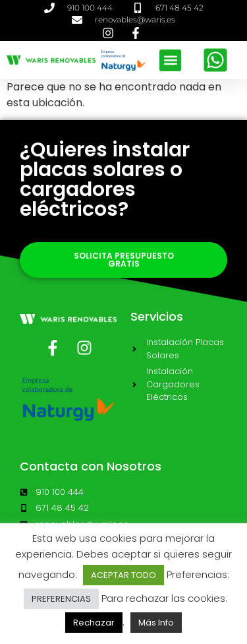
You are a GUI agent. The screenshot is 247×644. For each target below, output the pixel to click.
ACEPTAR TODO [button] (123, 575)
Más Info (156, 623)
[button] (170, 60)
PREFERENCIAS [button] (61, 599)
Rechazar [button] (94, 623)
